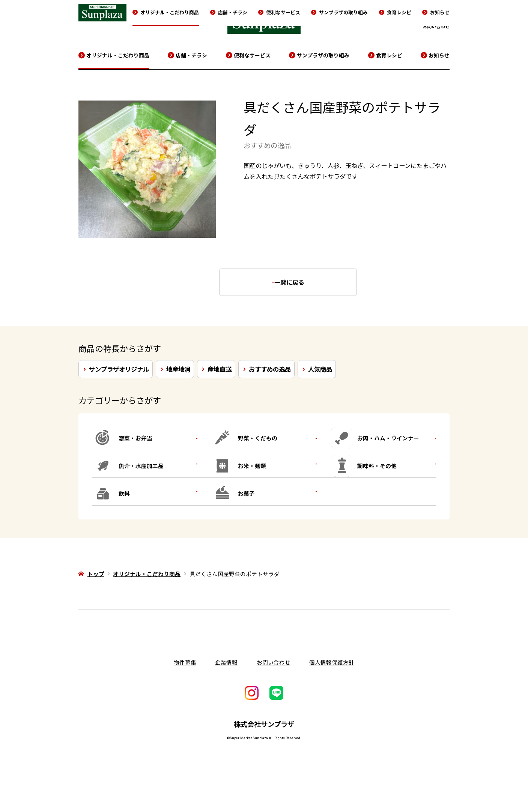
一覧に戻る (293, 282)
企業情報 (390, 15)
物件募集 (441, 15)
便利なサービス (252, 55)
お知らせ (439, 55)
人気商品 (320, 369)
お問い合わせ (436, 26)
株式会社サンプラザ (264, 724)
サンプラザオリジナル (119, 369)
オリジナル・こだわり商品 (118, 55)
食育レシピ (389, 55)
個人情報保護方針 (332, 662)
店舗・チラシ (191, 55)
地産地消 (178, 369)
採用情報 (415, 15)
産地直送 (220, 369)
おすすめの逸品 (270, 369)
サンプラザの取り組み (323, 55)
